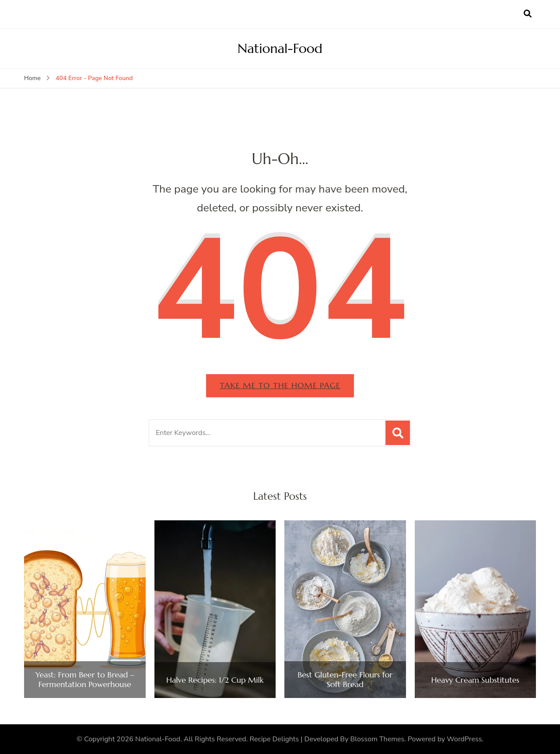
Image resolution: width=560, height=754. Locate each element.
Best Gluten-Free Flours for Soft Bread (345, 679)
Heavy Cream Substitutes (475, 680)
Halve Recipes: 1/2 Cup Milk (215, 680)
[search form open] (528, 14)
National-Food (280, 48)
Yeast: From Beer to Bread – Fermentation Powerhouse (85, 679)
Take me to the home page (280, 385)
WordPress (464, 739)
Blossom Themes (378, 739)
